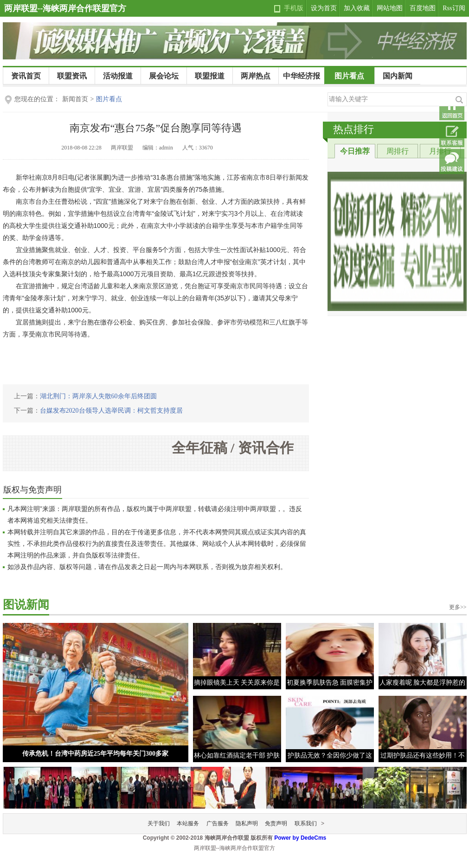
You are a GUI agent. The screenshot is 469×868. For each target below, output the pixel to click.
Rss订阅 (454, 8)
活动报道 (118, 76)
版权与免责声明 (32, 490)
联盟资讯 (72, 76)
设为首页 (324, 8)
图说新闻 (26, 605)
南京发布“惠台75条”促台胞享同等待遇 (156, 128)
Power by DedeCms (300, 838)
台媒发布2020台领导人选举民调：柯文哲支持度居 (111, 411)
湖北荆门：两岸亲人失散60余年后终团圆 (98, 396)
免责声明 (276, 823)
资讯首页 (26, 76)
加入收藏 (357, 8)
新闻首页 (75, 99)
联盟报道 (210, 76)
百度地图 (423, 8)
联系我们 (306, 823)
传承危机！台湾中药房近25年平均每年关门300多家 (95, 754)
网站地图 (390, 8)
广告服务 (218, 823)
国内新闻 (398, 76)
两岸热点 (256, 76)
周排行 (398, 151)
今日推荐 (355, 151)
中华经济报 (302, 76)
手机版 (294, 8)
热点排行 (353, 129)
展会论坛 (164, 76)
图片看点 (349, 76)
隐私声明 (247, 823)
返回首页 (452, 108)
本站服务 (188, 823)
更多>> (458, 607)
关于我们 (159, 823)
